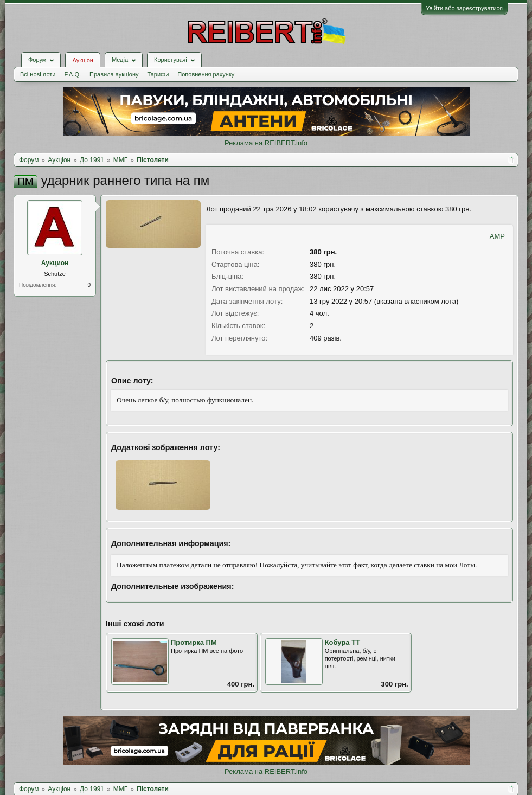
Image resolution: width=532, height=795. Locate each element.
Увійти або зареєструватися (464, 8)
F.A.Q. (72, 74)
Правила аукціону (114, 74)
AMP (497, 236)
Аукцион (55, 263)
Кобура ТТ (342, 642)
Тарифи (158, 74)
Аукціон (82, 60)
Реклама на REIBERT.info (266, 143)
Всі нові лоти (38, 74)
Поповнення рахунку (206, 74)
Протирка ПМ (194, 642)
